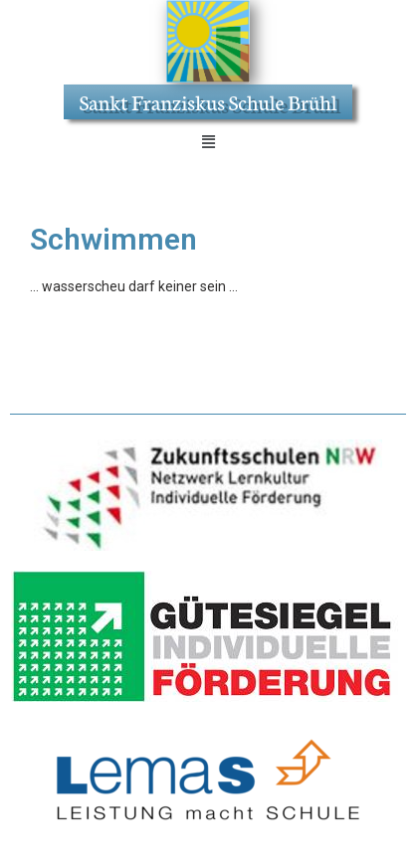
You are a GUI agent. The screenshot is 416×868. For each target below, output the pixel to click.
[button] (208, 143)
